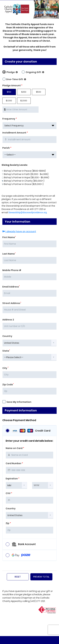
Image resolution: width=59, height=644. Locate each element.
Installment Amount (15, 133)
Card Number (14, 463)
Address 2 (8, 320)
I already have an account (19, 231)
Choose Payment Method (19, 420)
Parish (7, 148)
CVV (9, 493)
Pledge (10, 72)
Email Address (11, 287)
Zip (8, 523)
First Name (9, 237)
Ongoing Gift (33, 72)
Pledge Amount (12, 85)
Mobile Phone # (12, 270)
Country (7, 336)
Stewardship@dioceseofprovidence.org (28, 212)
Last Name (9, 254)
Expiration (13, 479)
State (6, 351)
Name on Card (15, 448)
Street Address (12, 303)
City (5, 368)
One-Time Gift (14, 79)
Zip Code (8, 385)
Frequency (10, 119)
